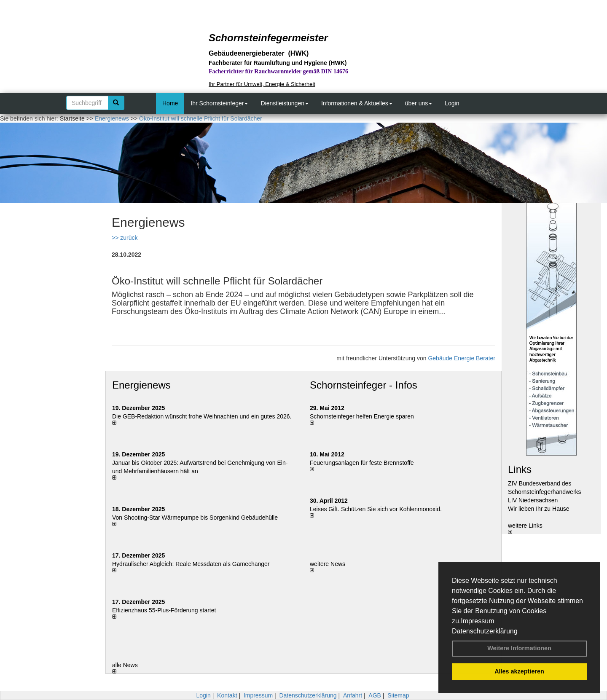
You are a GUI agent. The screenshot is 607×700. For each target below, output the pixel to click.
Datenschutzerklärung (485, 631)
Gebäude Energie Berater (462, 358)
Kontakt (227, 695)
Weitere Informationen (519, 648)
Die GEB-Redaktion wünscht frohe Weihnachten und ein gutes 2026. (202, 416)
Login (452, 103)
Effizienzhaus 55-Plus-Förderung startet (164, 610)
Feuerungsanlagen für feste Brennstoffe (362, 463)
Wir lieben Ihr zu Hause (539, 509)
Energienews (141, 385)
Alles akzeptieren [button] (519, 671)
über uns (419, 103)
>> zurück (125, 238)
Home (170, 103)
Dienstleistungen (285, 103)
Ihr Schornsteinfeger (219, 103)
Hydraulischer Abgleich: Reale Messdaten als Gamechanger (191, 564)
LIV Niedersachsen (533, 500)
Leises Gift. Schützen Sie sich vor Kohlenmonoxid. (376, 509)
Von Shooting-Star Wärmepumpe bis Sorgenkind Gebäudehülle (195, 518)
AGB (375, 695)
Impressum (477, 621)
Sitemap (398, 695)
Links (520, 469)
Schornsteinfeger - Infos (364, 385)
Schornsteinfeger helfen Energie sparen (362, 416)
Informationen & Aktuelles (357, 103)
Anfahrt (353, 695)
